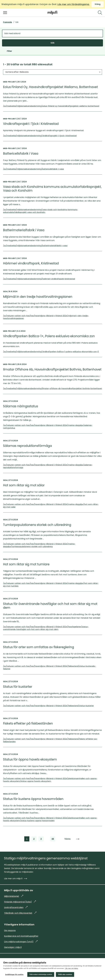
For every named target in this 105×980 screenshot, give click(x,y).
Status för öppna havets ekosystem (30, 759)
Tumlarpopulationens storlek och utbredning (37, 525)
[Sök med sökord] (52, 33)
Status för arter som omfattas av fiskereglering (39, 647)
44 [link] (53, 839)
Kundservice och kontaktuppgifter (21, 936)
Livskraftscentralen (16, 907)
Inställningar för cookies (14, 975)
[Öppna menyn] (5, 13)
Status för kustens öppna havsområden (33, 799)
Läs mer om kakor (72, 968)
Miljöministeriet (14, 896)
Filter (9, 51)
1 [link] (27, 839)
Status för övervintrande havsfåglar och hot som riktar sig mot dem (50, 606)
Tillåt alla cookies (65, 974)
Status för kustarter (18, 687)
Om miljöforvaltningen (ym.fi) (21, 942)
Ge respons (10, 930)
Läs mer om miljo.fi (16, 879)
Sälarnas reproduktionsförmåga (27, 446)
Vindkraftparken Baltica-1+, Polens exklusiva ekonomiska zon (49, 336)
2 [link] (34, 839)
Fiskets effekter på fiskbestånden (28, 723)
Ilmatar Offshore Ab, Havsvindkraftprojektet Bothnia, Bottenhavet (52, 370)
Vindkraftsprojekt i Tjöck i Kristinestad (31, 124)
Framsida (7, 22)
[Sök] (100, 13)
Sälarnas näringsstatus (21, 406)
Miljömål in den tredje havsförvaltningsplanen (38, 297)
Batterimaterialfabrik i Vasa (24, 230)
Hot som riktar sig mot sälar (24, 485)
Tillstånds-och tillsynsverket (20, 913)
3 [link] (41, 839)
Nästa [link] (67, 839)
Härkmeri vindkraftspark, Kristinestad (31, 263)
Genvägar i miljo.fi (13, 947)
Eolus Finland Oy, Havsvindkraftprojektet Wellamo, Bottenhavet (50, 87)
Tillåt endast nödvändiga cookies (41, 974)
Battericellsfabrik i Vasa (21, 154)
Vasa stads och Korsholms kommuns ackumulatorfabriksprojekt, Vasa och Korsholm (52, 189)
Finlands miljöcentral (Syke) (20, 902)
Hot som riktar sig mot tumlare (26, 564)
